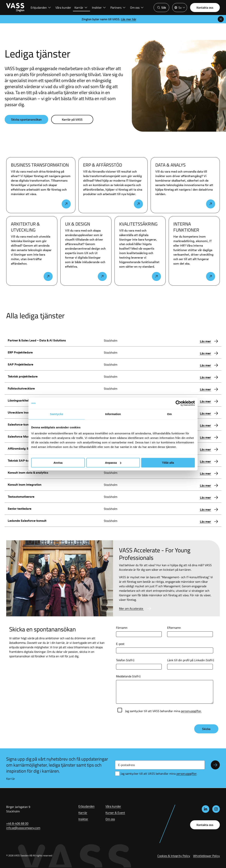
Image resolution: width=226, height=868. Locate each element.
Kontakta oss (205, 8)
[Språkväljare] (180, 8)
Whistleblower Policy (206, 856)
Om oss (137, 8)
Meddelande (128, 676)
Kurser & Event (115, 813)
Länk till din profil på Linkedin (191, 660)
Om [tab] (169, 414)
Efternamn (174, 628)
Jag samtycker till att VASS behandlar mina (163, 711)
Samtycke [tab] (57, 414)
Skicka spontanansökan (26, 119)
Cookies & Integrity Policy (174, 856)
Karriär (81, 8)
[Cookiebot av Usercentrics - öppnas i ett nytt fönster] (178, 403)
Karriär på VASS (72, 119)
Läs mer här (129, 19)
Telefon (125, 660)
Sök (161, 8)
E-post (120, 644)
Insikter (99, 8)
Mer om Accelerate (131, 608)
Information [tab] (113, 414)
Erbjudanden (41, 8)
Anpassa (113, 463)
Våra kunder (63, 8)
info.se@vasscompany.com (23, 828)
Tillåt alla (168, 463)
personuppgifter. (191, 711)
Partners (118, 8)
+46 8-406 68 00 (17, 823)
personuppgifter (186, 774)
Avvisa (58, 463)
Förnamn (122, 628)
